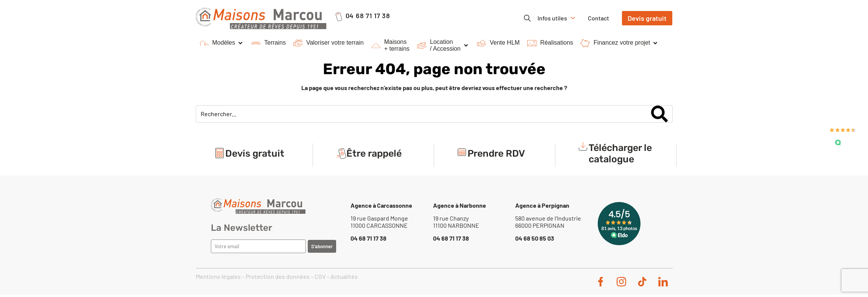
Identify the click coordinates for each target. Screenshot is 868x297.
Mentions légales (218, 276)
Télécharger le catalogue (620, 153)
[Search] (659, 114)
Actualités (344, 276)
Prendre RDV (496, 153)
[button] (222, 43)
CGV (320, 276)
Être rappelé (374, 153)
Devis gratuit (255, 153)
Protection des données (278, 276)
